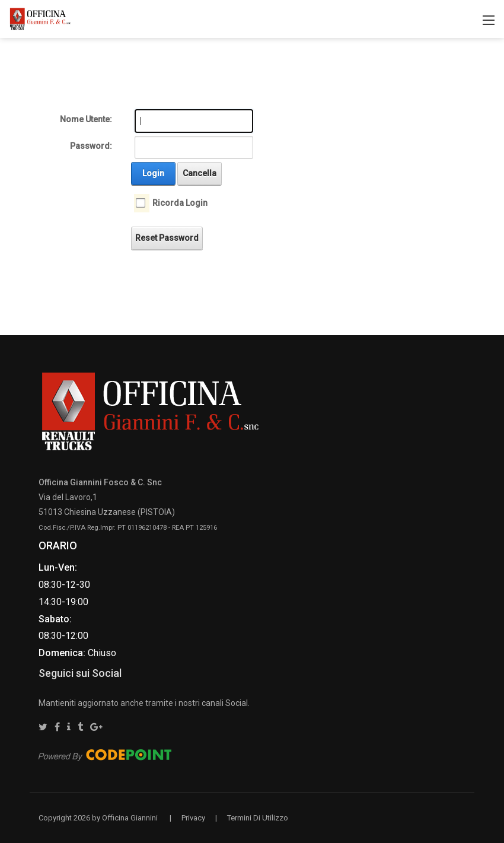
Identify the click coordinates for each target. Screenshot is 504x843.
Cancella (200, 173)
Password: (91, 146)
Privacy (193, 818)
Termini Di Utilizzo (258, 818)
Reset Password (167, 238)
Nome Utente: (86, 119)
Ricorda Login (180, 203)
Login (153, 173)
